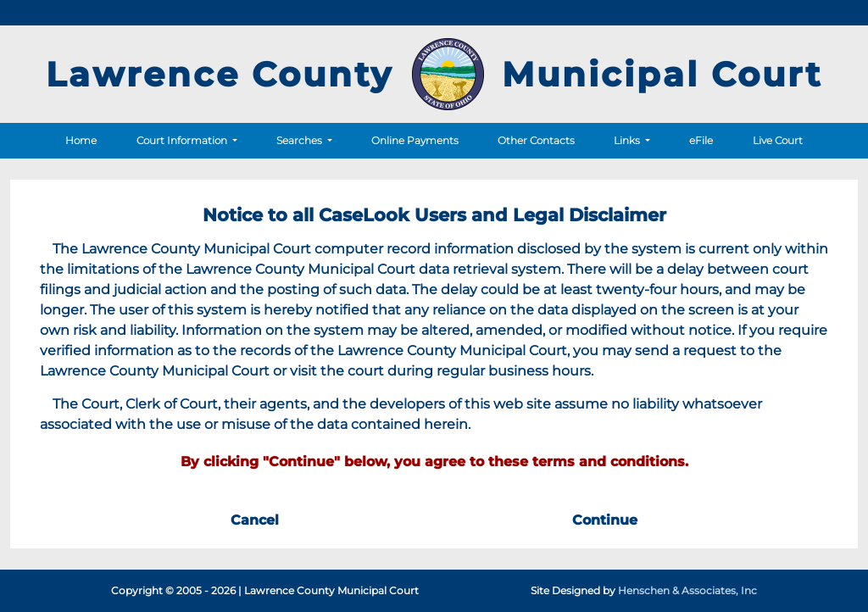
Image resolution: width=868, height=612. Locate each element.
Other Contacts (536, 140)
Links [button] (628, 140)
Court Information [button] (183, 140)
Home (81, 140)
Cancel (255, 520)
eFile (701, 140)
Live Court (778, 140)
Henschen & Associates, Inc (687, 590)
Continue (605, 520)
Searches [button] (300, 140)
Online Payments (415, 140)
